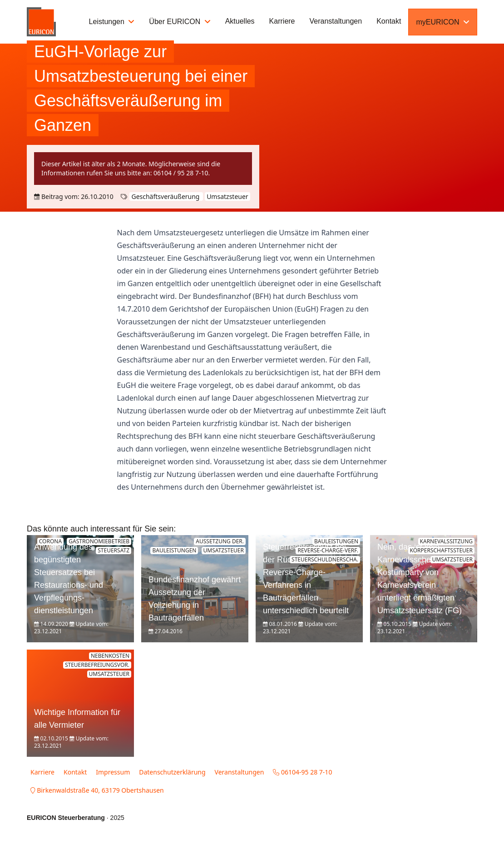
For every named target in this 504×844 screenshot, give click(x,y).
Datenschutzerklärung (172, 772)
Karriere (282, 21)
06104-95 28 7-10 (302, 772)
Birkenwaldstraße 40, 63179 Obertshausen (97, 790)
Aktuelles (240, 21)
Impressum (113, 772)
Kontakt (389, 21)
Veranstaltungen (336, 21)
